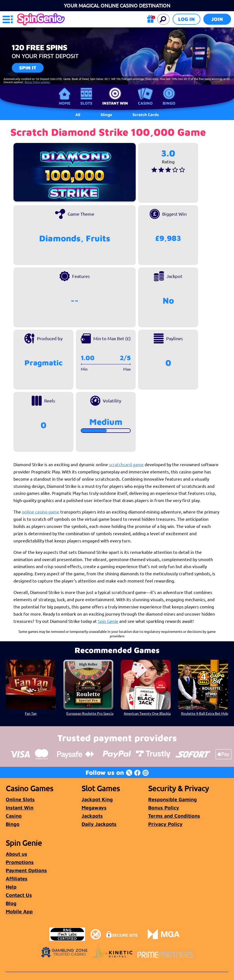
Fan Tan (31, 713)
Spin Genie (108, 621)
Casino (145, 103)
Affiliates (17, 879)
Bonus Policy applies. (38, 82)
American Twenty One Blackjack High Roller (147, 713)
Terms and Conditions (174, 816)
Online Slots (20, 799)
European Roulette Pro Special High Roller (90, 713)
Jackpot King (97, 799)
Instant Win (115, 103)
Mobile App (19, 911)
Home (65, 103)
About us (16, 854)
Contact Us (19, 895)
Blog (11, 903)
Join (217, 19)
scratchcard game (126, 464)
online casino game (41, 512)
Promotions (20, 862)
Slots (86, 103)
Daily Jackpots (99, 824)
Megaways (94, 808)
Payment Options (26, 870)
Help (11, 887)
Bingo (169, 103)
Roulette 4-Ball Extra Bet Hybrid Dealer (205, 713)
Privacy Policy (165, 824)
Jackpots (92, 816)
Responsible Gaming (173, 799)
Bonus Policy (164, 808)
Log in (186, 19)
